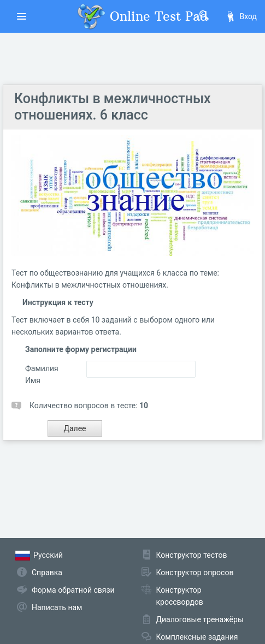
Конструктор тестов (192, 555)
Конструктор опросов (195, 573)
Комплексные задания (197, 637)
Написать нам (57, 607)
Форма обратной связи (73, 590)
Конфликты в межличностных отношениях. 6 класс (113, 107)
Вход (241, 16)
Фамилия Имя (42, 374)
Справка (47, 573)
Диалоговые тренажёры (200, 619)
